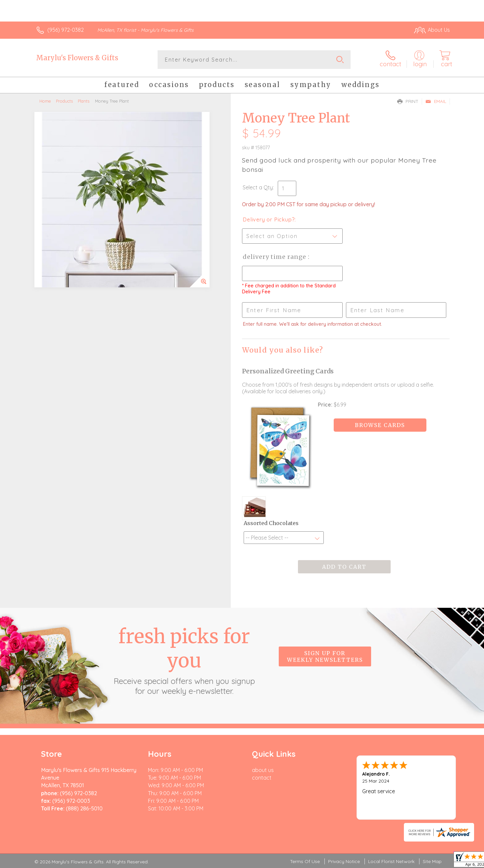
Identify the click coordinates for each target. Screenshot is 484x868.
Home (45, 101)
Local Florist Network (391, 861)
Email (436, 101)
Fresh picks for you (184, 660)
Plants (84, 101)
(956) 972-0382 (66, 30)
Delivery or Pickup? (269, 219)
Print (408, 101)
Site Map (432, 861)
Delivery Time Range (275, 257)
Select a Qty (258, 187)
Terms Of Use (305, 861)
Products (64, 101)
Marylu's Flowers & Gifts (77, 58)
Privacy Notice (344, 861)
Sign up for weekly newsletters (325, 656)
